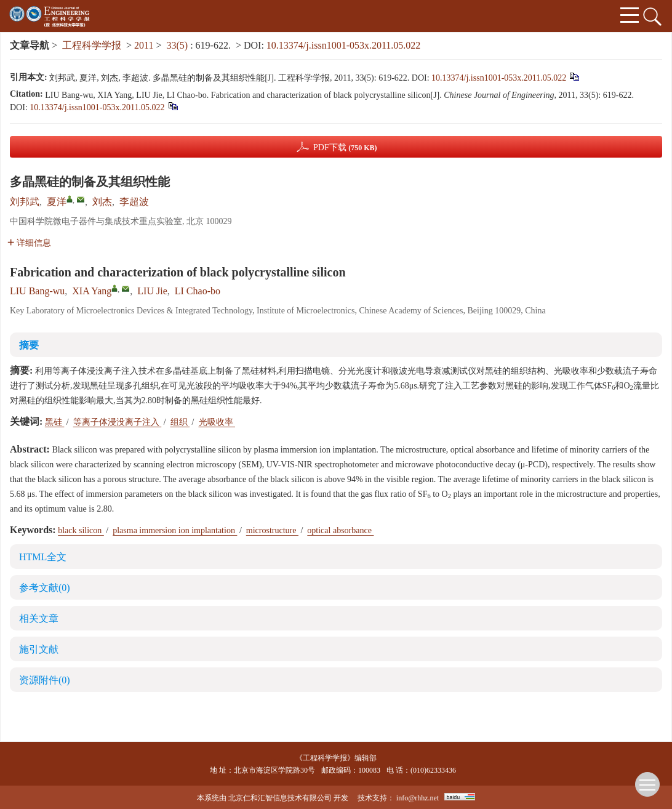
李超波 (134, 202)
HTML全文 (43, 557)
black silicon (81, 530)
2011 (144, 45)
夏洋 (57, 202)
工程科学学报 (92, 45)
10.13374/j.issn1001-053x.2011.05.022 (344, 45)
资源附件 (45, 680)
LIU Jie (152, 291)
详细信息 (29, 243)
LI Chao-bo (198, 291)
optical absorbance (340, 530)
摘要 (29, 345)
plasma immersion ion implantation (175, 530)
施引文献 (39, 649)
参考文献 (45, 588)
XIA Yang (92, 291)
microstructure (272, 530)
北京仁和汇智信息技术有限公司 (280, 798)
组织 (180, 422)
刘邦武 (25, 202)
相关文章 (39, 618)
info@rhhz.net (418, 798)
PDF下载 (345, 147)
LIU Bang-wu (37, 291)
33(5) (179, 45)
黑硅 (55, 422)
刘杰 (102, 202)
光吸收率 (217, 422)
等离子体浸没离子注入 (118, 422)
